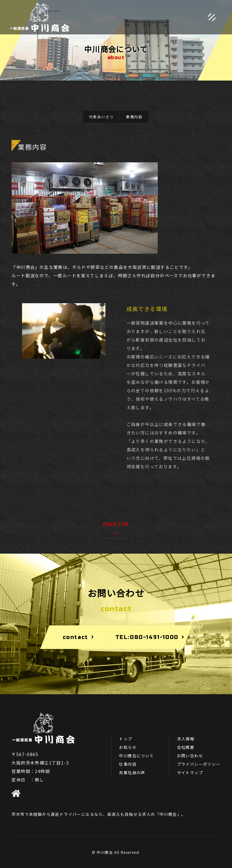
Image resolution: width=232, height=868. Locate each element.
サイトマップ (190, 773)
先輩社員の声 (132, 773)
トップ (126, 739)
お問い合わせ (190, 756)
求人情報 (186, 739)
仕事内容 (128, 764)
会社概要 (186, 747)
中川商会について (136, 756)
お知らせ (128, 747)
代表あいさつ (101, 117)
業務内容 (134, 117)
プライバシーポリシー (199, 764)
